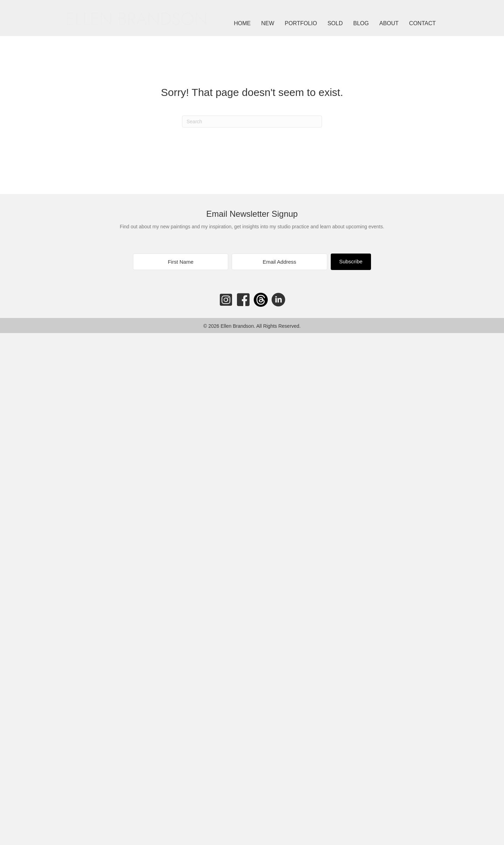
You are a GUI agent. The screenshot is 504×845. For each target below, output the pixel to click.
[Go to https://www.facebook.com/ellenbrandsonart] (243, 300)
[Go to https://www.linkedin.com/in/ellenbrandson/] (278, 300)
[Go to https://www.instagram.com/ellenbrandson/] (226, 300)
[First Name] (181, 262)
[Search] (252, 122)
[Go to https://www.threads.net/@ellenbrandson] (261, 300)
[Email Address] (279, 262)
